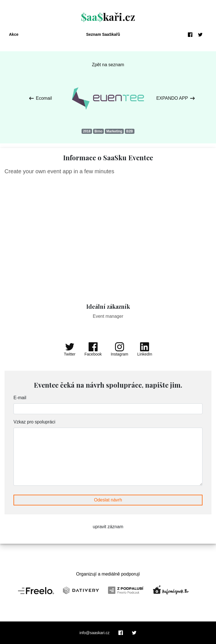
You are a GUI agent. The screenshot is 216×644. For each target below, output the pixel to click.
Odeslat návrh (108, 500)
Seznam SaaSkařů (103, 34)
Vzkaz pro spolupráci (34, 422)
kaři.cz (108, 17)
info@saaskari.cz (95, 633)
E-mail (20, 398)
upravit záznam (108, 527)
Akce (14, 34)
